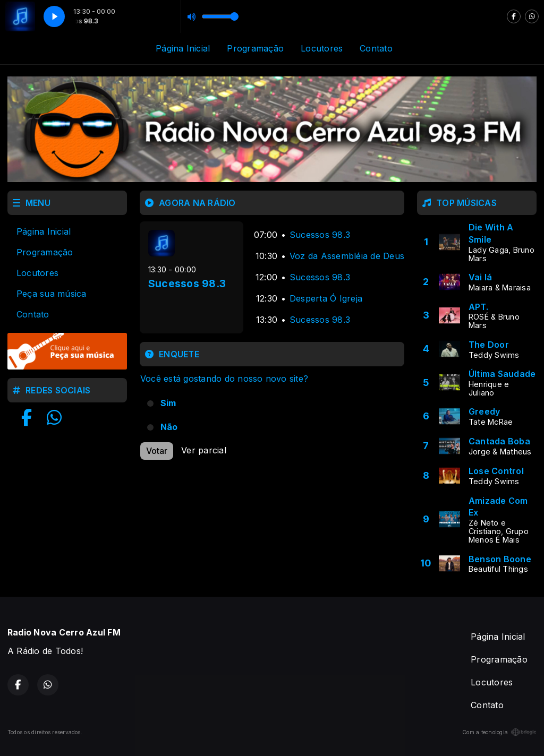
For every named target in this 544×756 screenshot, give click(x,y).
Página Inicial (183, 48)
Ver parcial (204, 450)
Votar (157, 451)
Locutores (322, 48)
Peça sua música (52, 294)
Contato (376, 48)
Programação (255, 48)
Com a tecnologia (499, 732)
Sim (168, 403)
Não (169, 427)
